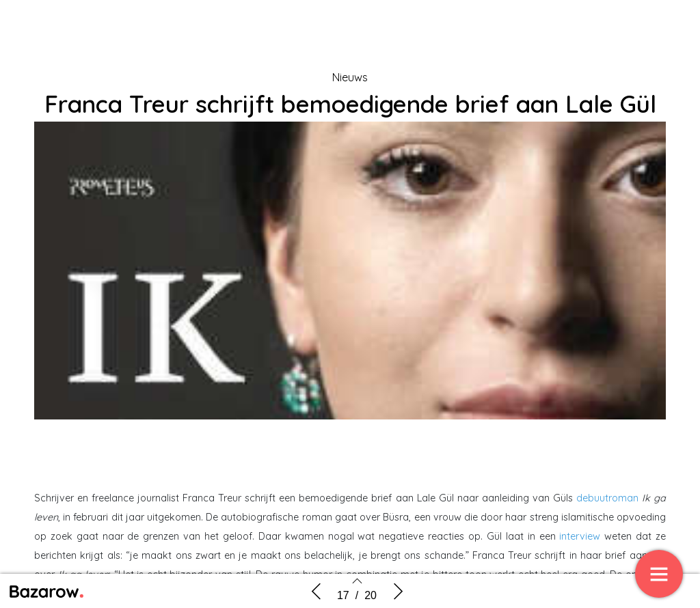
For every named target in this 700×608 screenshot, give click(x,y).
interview (580, 536)
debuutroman (607, 498)
